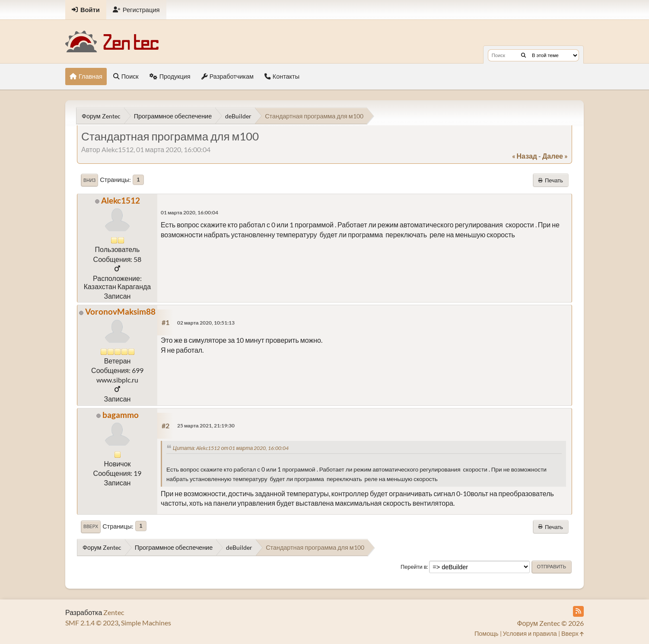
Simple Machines (146, 623)
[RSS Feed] (578, 611)
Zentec (114, 612)
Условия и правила (530, 633)
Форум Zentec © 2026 (550, 623)
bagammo (121, 415)
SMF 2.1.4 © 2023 (92, 623)
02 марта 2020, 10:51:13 (206, 323)
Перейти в (414, 567)
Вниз (89, 180)
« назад (525, 156)
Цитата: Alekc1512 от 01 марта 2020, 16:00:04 (231, 448)
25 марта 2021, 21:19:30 (206, 426)
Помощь (487, 633)
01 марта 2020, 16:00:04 (189, 212)
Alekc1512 (121, 200)
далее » (555, 156)
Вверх (91, 526)
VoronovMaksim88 (120, 311)
